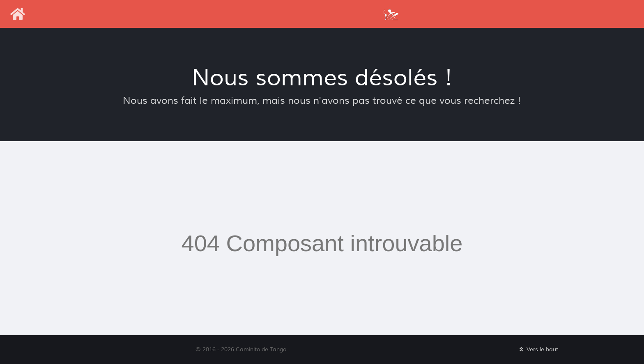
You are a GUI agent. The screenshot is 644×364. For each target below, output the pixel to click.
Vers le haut (538, 349)
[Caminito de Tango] (391, 14)
